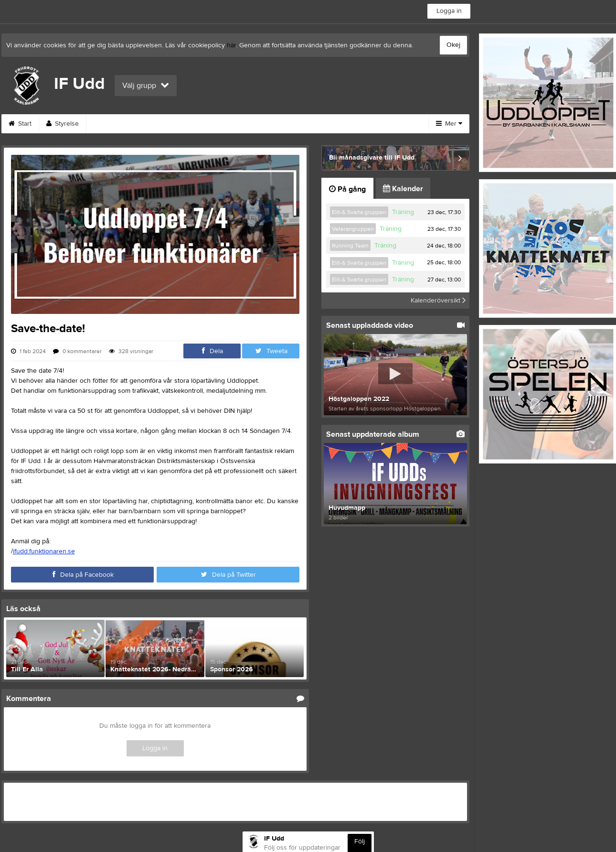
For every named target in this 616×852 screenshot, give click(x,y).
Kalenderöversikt (438, 301)
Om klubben (199, 124)
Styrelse (63, 124)
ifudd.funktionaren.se (44, 551)
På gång (347, 189)
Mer (449, 124)
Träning (403, 212)
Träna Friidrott (362, 124)
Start (20, 124)
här (231, 45)
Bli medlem (302, 124)
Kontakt (251, 124)
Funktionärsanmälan (127, 124)
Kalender (403, 189)
